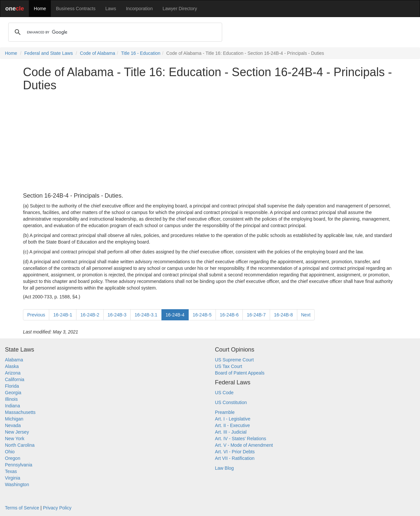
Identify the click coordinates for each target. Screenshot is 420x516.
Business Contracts (76, 9)
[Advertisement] (210, 142)
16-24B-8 (283, 315)
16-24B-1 (63, 315)
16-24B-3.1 (146, 315)
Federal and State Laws (49, 53)
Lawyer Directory (180, 9)
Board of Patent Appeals (240, 373)
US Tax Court (229, 366)
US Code (224, 393)
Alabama (14, 360)
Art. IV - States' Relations (241, 439)
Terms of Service (22, 508)
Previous (36, 315)
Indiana (12, 406)
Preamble (225, 412)
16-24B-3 (117, 315)
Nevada (13, 425)
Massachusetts (20, 412)
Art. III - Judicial (231, 432)
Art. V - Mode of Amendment (244, 445)
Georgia (13, 393)
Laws (111, 9)
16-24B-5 (202, 315)
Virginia (12, 478)
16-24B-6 (229, 315)
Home (40, 9)
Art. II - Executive (232, 425)
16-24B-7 (256, 315)
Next (306, 315)
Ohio (10, 452)
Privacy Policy (57, 508)
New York (15, 439)
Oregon (13, 458)
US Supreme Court (234, 360)
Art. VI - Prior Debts (235, 452)
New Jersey (17, 432)
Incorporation (139, 9)
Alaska (12, 366)
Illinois (11, 399)
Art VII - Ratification (235, 458)
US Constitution (231, 402)
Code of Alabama (98, 53)
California (15, 379)
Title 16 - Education (141, 53)
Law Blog (224, 468)
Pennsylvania (19, 465)
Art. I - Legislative (233, 419)
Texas (11, 471)
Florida (12, 386)
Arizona (13, 373)
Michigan (14, 419)
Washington (17, 484)
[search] (114, 32)
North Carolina (20, 445)
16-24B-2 (90, 315)
